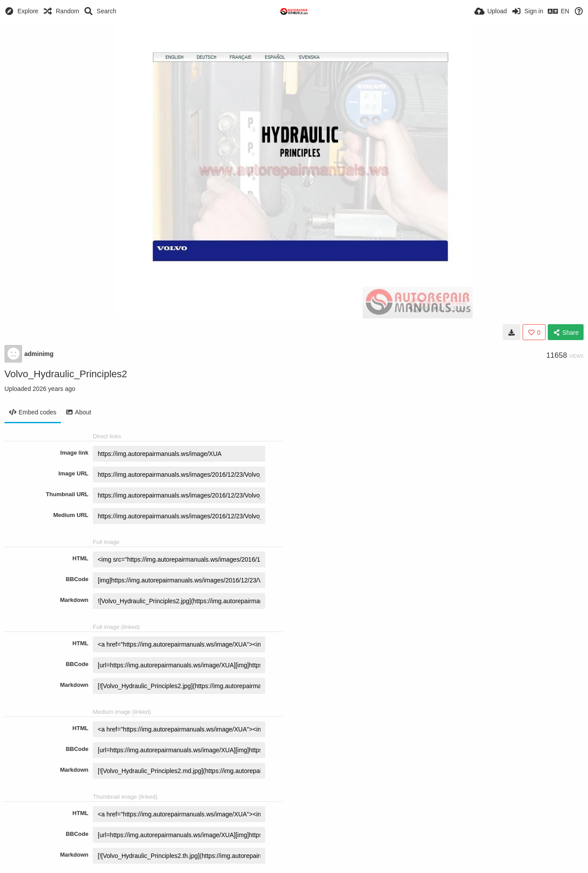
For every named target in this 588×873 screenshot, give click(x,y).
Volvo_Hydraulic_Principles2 (66, 374)
